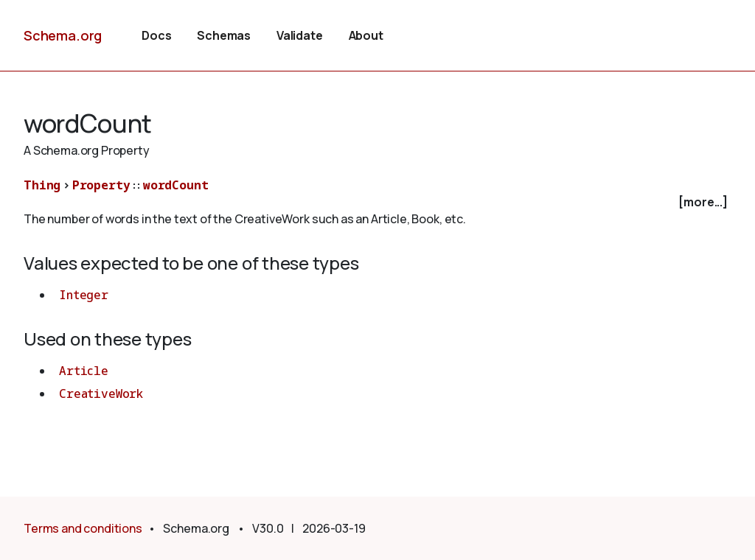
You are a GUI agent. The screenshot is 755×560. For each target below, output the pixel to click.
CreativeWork (101, 393)
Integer (84, 295)
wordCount (176, 185)
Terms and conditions (83, 528)
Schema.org (63, 35)
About (366, 35)
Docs (156, 35)
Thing (42, 185)
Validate (300, 35)
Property (101, 185)
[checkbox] (377, 202)
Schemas (224, 35)
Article (84, 371)
